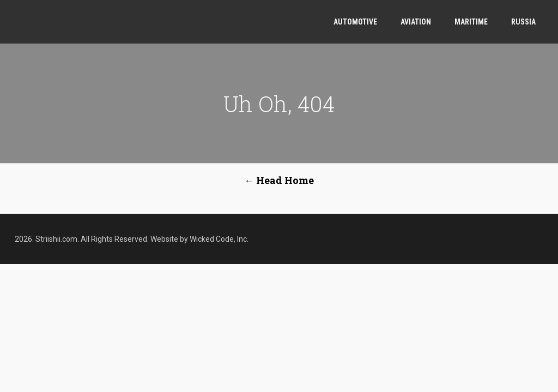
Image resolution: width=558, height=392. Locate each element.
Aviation (416, 22)
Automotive (355, 22)
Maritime (471, 22)
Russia (523, 22)
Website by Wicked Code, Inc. (199, 239)
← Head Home (279, 180)
